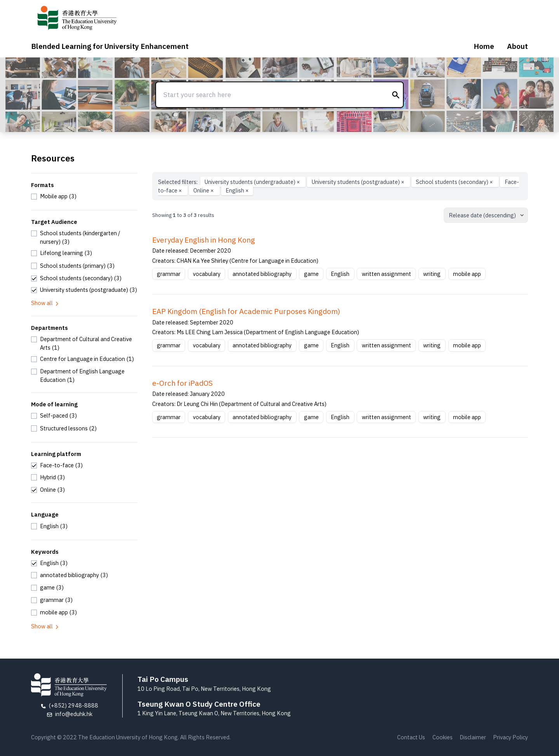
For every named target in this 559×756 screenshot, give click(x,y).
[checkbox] (54, 196)
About (517, 46)
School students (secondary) (455, 182)
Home (484, 46)
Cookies (443, 737)
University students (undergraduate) (253, 182)
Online (204, 190)
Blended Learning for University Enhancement (110, 46)
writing (432, 274)
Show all (45, 303)
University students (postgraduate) (359, 182)
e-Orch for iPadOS (182, 383)
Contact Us (411, 737)
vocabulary (207, 274)
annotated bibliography (262, 274)
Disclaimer (473, 737)
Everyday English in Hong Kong (204, 240)
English (237, 190)
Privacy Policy (510, 737)
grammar (169, 274)
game (311, 274)
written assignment (386, 274)
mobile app (467, 274)
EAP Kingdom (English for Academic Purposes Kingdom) (246, 311)
